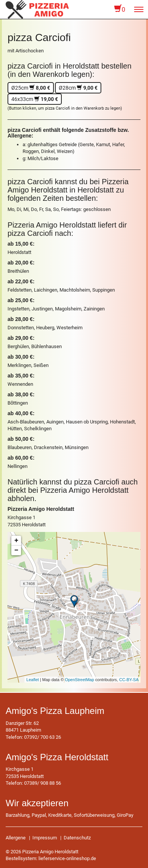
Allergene (16, 838)
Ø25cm (31, 88)
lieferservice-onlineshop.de (67, 858)
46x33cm (35, 99)
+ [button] (16, 541)
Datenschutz (77, 838)
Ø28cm (78, 88)
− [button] (16, 550)
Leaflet (33, 680)
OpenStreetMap (79, 680)
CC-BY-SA (129, 680)
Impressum (45, 838)
